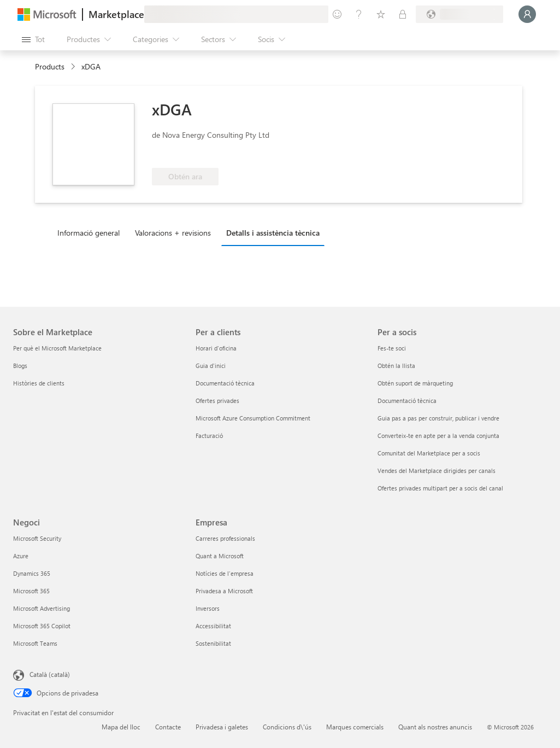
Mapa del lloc (121, 727)
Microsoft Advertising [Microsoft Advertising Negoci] (42, 608)
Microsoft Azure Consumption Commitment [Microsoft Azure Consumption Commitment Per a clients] (253, 418)
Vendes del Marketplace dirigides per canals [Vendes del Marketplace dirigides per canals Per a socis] (437, 471)
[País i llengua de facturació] (459, 14)
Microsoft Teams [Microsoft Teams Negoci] (35, 643)
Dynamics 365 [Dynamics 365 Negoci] (32, 573)
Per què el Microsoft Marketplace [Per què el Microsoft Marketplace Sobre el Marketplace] (57, 348)
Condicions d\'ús (287, 727)
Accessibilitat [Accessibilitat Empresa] (213, 626)
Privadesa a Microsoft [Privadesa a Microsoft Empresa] (224, 591)
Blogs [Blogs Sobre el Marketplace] (20, 366)
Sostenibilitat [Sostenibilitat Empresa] (213, 643)
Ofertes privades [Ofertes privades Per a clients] (217, 401)
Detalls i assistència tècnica (273, 233)
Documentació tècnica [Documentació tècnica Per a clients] (225, 383)
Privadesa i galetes (222, 727)
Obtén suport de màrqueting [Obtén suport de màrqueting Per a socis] (415, 383)
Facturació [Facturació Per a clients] (209, 436)
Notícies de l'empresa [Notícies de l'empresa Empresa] (225, 573)
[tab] (91, 232)
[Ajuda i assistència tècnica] (359, 14)
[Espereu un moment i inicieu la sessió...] (527, 14)
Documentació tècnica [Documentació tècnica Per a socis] (407, 401)
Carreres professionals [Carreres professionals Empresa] (225, 538)
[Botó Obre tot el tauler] (33, 39)
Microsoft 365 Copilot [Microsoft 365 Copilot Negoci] (42, 626)
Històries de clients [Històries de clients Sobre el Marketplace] (39, 383)
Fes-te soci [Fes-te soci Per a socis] (392, 348)
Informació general (89, 233)
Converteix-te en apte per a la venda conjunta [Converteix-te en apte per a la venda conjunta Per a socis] (438, 436)
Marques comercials (355, 727)
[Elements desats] (381, 14)
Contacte (168, 727)
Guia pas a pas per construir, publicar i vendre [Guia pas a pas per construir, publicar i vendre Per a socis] (438, 418)
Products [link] (50, 66)
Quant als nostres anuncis (435, 727)
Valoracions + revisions (173, 233)
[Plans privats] (403, 14)
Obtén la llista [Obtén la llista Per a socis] (396, 366)
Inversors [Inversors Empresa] (208, 608)
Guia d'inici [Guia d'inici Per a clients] (211, 366)
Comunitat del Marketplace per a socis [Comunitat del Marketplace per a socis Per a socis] (429, 453)
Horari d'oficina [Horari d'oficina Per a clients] (216, 348)
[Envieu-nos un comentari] (337, 14)
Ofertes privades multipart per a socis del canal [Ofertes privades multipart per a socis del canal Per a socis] (440, 488)
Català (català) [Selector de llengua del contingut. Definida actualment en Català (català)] (50, 674)
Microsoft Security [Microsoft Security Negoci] (37, 538)
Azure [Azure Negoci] (21, 556)
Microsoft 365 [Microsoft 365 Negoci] (31, 591)
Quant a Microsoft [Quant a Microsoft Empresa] (220, 556)
